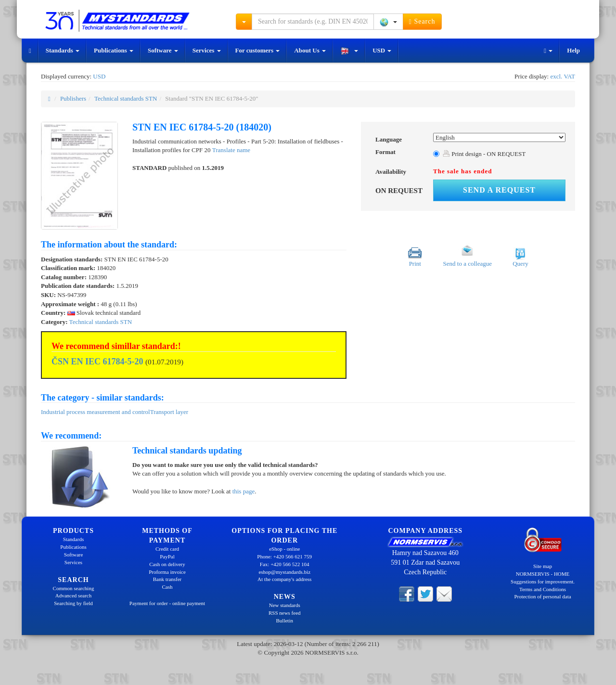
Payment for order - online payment (167, 603)
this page (244, 491)
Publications (114, 50)
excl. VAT (563, 76)
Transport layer (169, 412)
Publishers (73, 98)
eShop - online (284, 549)
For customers (258, 50)
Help (573, 50)
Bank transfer (167, 579)
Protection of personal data (542, 596)
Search (422, 22)
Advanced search (73, 595)
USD (382, 50)
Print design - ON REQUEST (484, 154)
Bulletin (285, 620)
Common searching (74, 588)
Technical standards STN (126, 98)
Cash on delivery (167, 564)
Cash (167, 587)
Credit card (167, 549)
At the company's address (284, 579)
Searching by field (73, 603)
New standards (285, 605)
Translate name (231, 150)
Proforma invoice (167, 572)
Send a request (499, 190)
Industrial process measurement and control (96, 412)
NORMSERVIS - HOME (543, 574)
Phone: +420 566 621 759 (284, 556)
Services (207, 50)
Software (163, 50)
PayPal (167, 556)
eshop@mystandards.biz (284, 572)
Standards (63, 50)
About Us (310, 50)
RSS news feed (285, 613)
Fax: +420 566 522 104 (285, 564)
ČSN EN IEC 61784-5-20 (97, 362)
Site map (543, 566)
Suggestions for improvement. (543, 582)
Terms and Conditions (543, 589)
